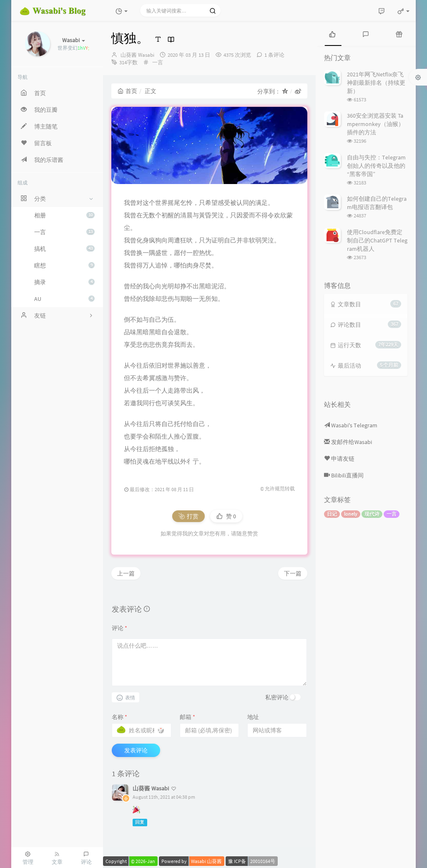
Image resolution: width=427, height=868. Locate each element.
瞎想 (64, 265)
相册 (64, 215)
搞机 (64, 249)
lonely (351, 514)
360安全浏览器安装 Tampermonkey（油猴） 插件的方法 (376, 124)
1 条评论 (274, 55)
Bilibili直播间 (344, 475)
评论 (119, 628)
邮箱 (187, 717)
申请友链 (339, 459)
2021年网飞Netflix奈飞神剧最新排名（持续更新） (376, 83)
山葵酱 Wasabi (137, 55)
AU (64, 299)
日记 (332, 514)
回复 (140, 822)
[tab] (332, 33)
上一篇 (126, 573)
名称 (119, 717)
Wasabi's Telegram (351, 425)
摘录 (64, 282)
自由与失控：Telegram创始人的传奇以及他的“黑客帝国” (376, 166)
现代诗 (372, 514)
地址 (253, 717)
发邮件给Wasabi (348, 442)
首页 (127, 91)
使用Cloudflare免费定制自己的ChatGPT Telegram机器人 (377, 240)
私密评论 (277, 697)
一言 (64, 232)
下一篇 (293, 573)
